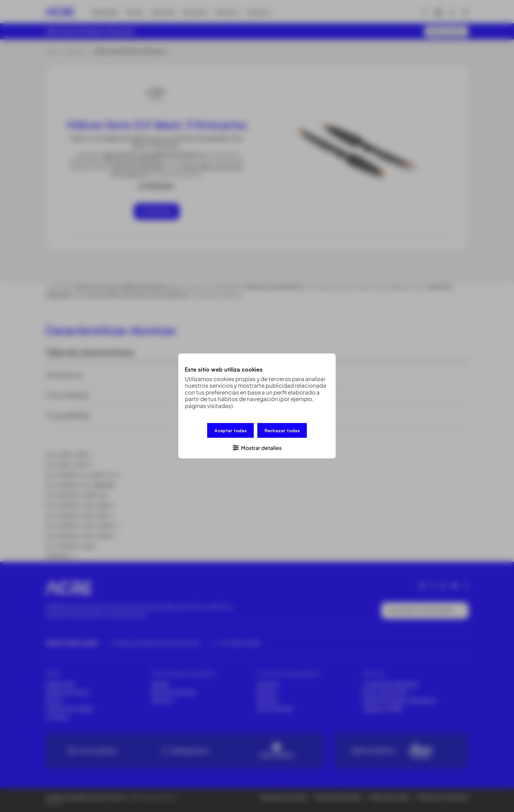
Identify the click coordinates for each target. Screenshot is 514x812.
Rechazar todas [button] (282, 430)
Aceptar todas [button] (230, 430)
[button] (257, 447)
